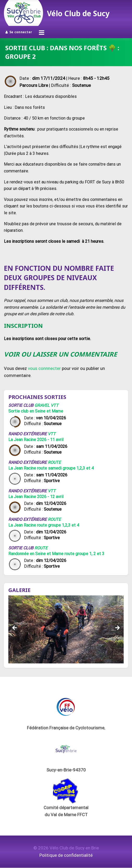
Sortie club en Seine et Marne (36, 411)
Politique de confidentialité (66, 855)
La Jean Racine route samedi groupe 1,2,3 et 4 (51, 468)
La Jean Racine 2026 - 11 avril (36, 440)
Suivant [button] (117, 628)
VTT (55, 405)
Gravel (42, 405)
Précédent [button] (15, 628)
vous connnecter (44, 368)
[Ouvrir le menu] (42, 32)
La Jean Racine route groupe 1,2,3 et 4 (44, 525)
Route (54, 462)
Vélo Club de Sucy (78, 13)
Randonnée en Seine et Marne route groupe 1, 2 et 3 (56, 554)
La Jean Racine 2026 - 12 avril (36, 497)
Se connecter (19, 32)
